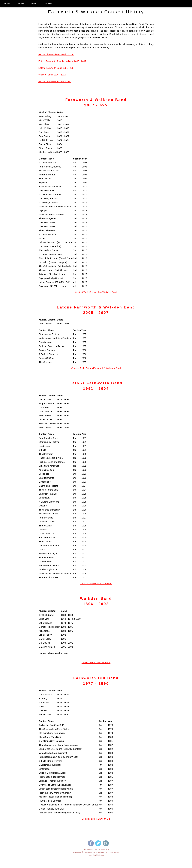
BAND (21, 3)
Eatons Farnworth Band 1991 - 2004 (57, 68)
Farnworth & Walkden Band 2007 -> (56, 54)
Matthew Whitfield (48, 152)
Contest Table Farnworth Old (96, 819)
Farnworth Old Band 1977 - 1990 (55, 81)
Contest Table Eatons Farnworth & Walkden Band (96, 368)
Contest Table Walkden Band (96, 662)
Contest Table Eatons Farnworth (96, 584)
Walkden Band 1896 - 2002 (52, 75)
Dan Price (44, 132)
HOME (7, 3)
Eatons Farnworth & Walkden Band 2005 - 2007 (62, 61)
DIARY (34, 3)
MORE (49, 3)
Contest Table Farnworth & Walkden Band (96, 292)
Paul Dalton (45, 136)
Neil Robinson (46, 140)
